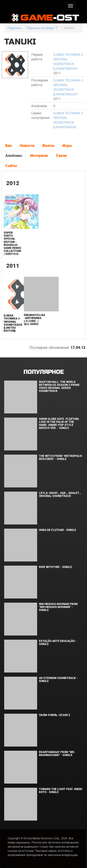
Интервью (39, 156)
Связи (61, 156)
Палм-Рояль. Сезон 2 (55, 715)
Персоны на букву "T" (42, 28)
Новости (27, 146)
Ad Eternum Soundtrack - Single (58, 680)
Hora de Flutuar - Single (58, 530)
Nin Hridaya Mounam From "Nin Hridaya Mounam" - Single (58, 607)
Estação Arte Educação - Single (58, 643)
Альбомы (14, 156)
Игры (67, 146)
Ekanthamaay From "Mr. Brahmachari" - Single (57, 754)
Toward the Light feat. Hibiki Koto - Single (61, 791)
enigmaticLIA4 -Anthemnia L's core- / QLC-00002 (34, 320)
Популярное (43, 372)
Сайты (11, 166)
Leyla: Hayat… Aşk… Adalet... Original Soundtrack (60, 494)
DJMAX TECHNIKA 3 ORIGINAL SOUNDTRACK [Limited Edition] (13, 323)
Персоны (14, 28)
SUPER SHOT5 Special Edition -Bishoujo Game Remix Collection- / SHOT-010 (13, 243)
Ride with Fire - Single (55, 567)
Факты (48, 146)
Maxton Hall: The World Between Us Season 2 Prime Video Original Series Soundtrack (59, 387)
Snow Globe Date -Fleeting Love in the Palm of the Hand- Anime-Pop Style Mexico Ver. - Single (59, 424)
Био (9, 146)
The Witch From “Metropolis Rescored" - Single (61, 457)
